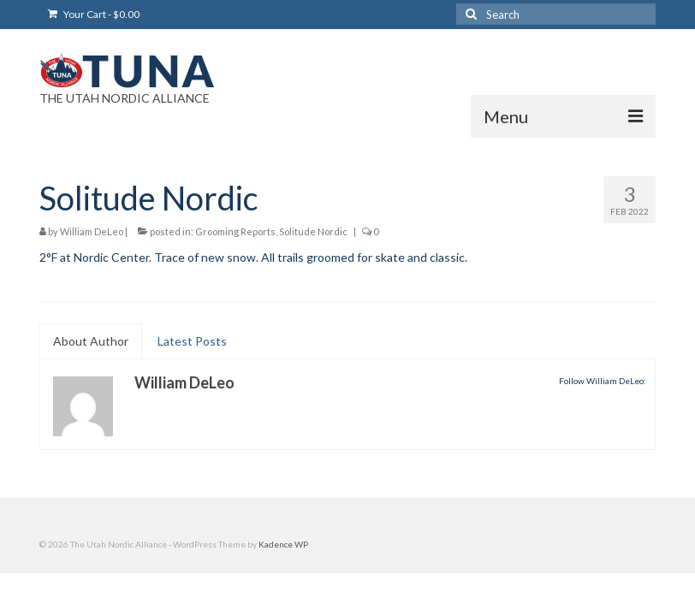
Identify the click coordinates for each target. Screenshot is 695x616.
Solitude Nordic (313, 231)
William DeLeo (92, 231)
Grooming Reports (235, 231)
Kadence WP (283, 544)
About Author (91, 341)
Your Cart (94, 14)
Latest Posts (192, 341)
